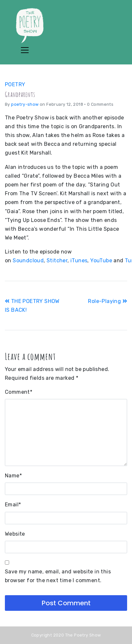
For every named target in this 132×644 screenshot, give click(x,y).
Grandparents (20, 94)
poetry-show (25, 104)
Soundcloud (28, 260)
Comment (19, 392)
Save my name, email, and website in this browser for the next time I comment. (58, 576)
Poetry (15, 84)
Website (15, 534)
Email (13, 505)
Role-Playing (108, 301)
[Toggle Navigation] (25, 50)
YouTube (101, 260)
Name (13, 476)
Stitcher (57, 260)
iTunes (79, 260)
